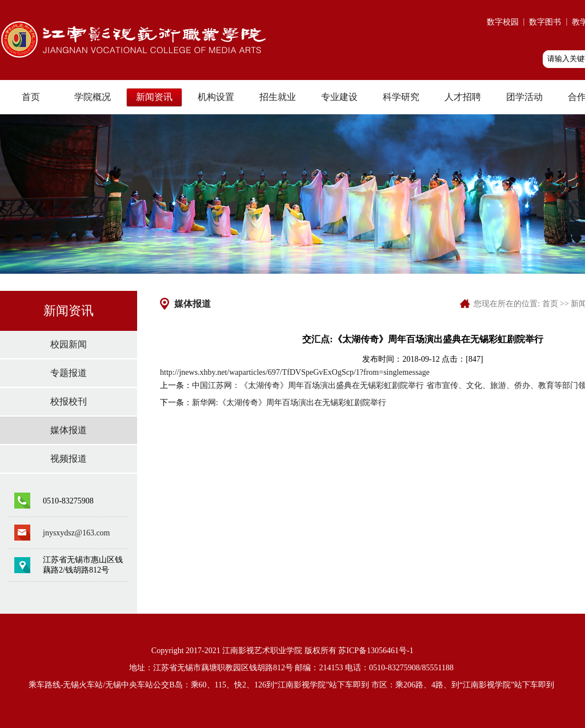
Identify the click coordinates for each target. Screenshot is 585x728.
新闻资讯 (154, 97)
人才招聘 (463, 97)
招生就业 (278, 97)
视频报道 (69, 459)
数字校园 (503, 22)
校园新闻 (69, 344)
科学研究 (401, 97)
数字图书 (545, 22)
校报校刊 (69, 401)
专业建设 (339, 97)
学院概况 (93, 97)
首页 (31, 97)
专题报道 (69, 373)
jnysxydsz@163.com (77, 533)
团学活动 (524, 97)
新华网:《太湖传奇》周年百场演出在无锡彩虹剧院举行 (289, 403)
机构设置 (216, 97)
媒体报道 (69, 430)
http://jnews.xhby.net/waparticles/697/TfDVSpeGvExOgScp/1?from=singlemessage (295, 372)
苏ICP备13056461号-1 (376, 651)
